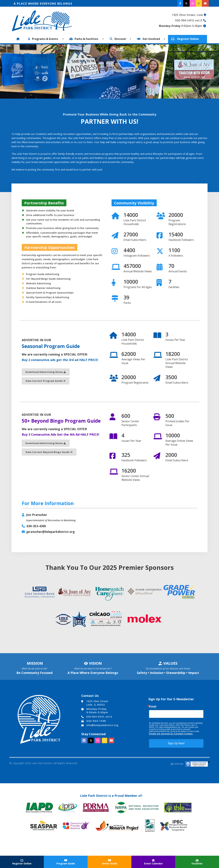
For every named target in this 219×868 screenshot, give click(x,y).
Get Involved (149, 39)
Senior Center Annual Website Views (135, 478)
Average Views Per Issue (133, 361)
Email (153, 706)
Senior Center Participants (130, 423)
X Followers (176, 256)
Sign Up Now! (176, 743)
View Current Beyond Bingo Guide (49, 452)
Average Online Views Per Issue (179, 443)
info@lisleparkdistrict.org (102, 725)
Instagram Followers (137, 256)
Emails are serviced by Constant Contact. (171, 733)
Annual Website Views (138, 271)
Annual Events (178, 271)
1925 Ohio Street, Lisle (187, 15)
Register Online (186, 39)
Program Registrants (135, 383)
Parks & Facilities (85, 39)
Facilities (174, 287)
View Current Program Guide (46, 381)
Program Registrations (177, 222)
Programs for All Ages (138, 287)
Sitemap (177, 764)
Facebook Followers (181, 240)
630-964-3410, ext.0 (189, 20)
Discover (118, 39)
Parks (127, 303)
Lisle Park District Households (135, 222)
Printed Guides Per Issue (177, 423)
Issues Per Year (175, 340)
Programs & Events (44, 39)
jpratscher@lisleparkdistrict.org (51, 532)
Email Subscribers (135, 240)
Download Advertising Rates (46, 372)
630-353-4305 (36, 526)
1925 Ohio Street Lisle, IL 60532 (97, 703)
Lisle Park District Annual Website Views (177, 363)
